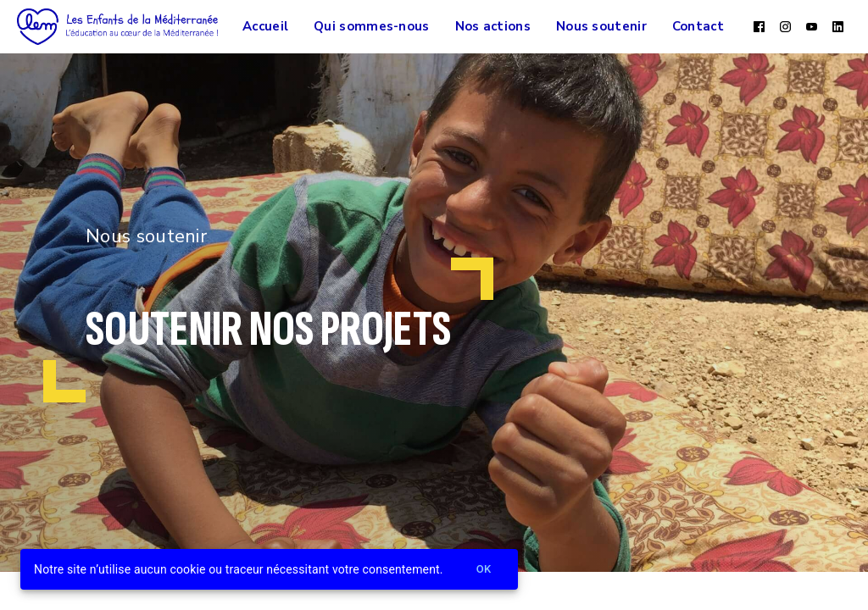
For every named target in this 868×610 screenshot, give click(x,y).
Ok (484, 570)
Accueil (265, 26)
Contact (698, 26)
